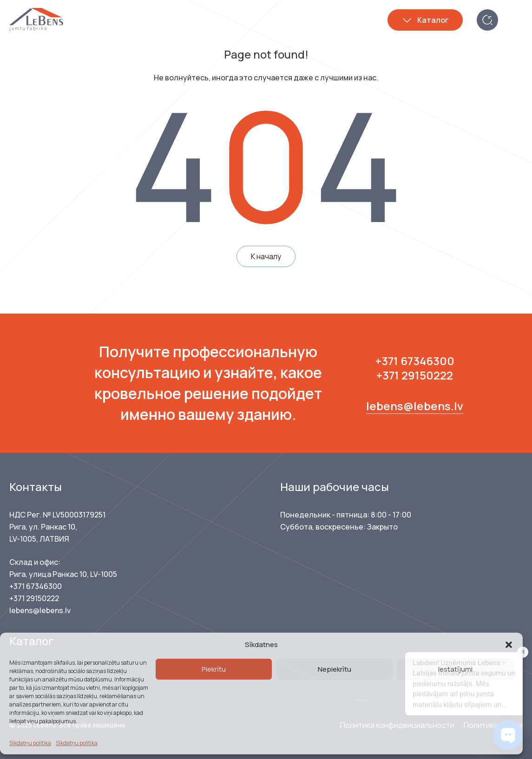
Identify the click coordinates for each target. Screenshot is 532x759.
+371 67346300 (415, 361)
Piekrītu (214, 669)
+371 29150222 (415, 375)
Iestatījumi (455, 669)
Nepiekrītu (335, 669)
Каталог (433, 20)
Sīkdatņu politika (30, 743)
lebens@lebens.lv (415, 406)
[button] (509, 645)
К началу (266, 256)
